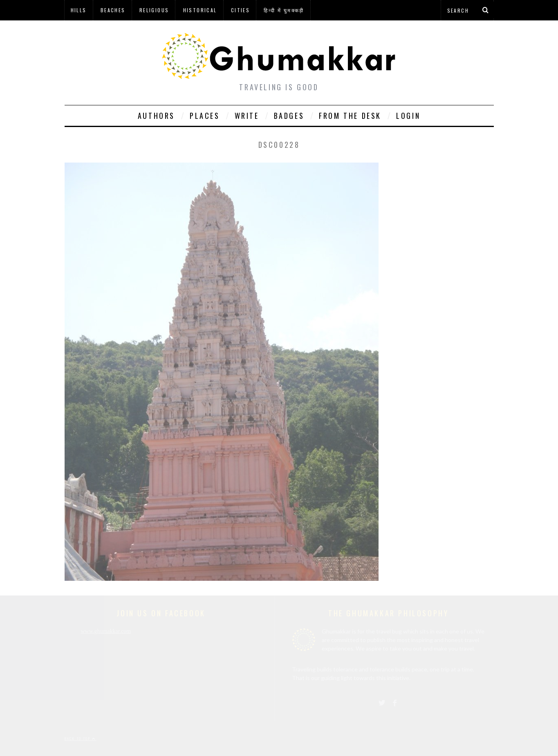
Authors (156, 116)
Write (247, 116)
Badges (289, 116)
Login (408, 116)
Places (205, 116)
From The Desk (350, 116)
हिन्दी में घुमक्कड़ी (284, 10)
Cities (240, 10)
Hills (79, 10)
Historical (200, 10)
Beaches (113, 10)
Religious (154, 10)
